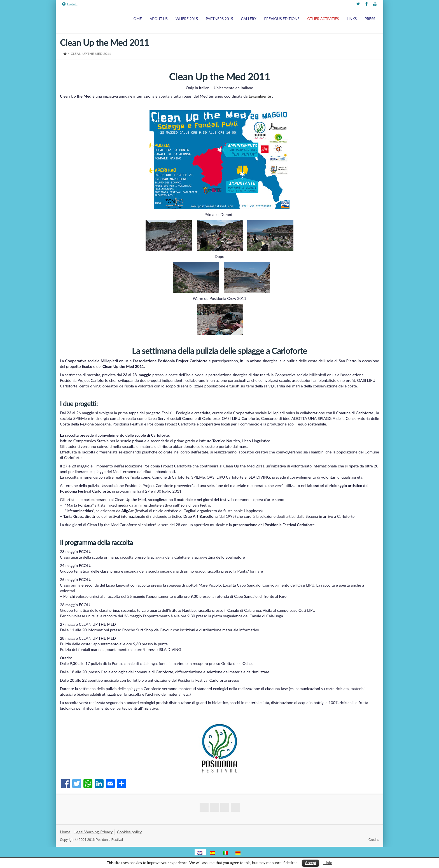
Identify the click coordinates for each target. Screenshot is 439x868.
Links (352, 19)
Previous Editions (282, 19)
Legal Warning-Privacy (94, 832)
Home (136, 19)
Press (370, 19)
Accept (310, 863)
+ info (328, 863)
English (70, 4)
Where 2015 (187, 19)
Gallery (249, 19)
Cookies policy (129, 832)
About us (158, 19)
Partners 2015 (219, 19)
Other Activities (323, 19)
